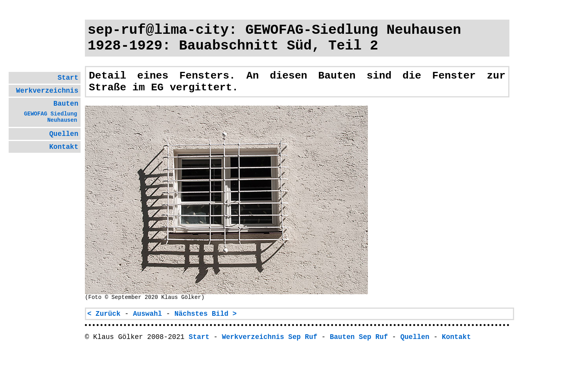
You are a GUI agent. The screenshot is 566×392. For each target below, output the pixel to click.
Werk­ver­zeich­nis (47, 91)
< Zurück (104, 314)
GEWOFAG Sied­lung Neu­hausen (51, 117)
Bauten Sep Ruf (359, 337)
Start (68, 78)
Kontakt (64, 147)
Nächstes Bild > (206, 314)
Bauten (66, 104)
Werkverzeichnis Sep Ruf (269, 337)
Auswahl (147, 314)
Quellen (64, 134)
